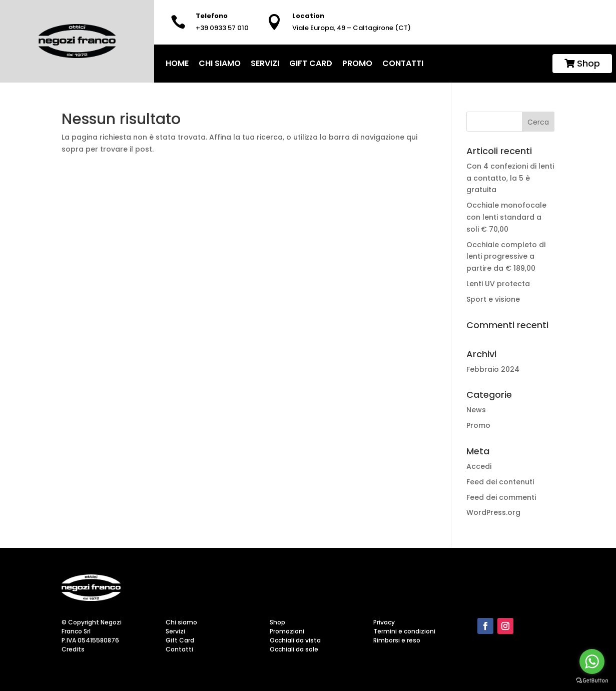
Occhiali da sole (294, 649)
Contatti (403, 63)
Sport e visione (494, 299)
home (177, 63)
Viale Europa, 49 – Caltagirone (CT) (352, 28)
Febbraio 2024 (493, 369)
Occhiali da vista (295, 640)
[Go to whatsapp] (592, 661)
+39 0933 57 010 (222, 28)
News (476, 410)
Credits (73, 649)
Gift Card (311, 63)
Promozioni (287, 631)
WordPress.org (493, 512)
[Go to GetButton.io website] (592, 681)
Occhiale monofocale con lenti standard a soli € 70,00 (506, 217)
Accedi (479, 466)
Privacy (384, 622)
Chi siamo (220, 63)
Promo (357, 63)
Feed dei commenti (501, 497)
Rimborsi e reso (397, 640)
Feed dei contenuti (500, 482)
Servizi (265, 63)
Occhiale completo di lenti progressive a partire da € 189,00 (506, 257)
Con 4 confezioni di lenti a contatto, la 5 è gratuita (510, 178)
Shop (582, 63)
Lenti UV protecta (499, 284)
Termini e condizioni (404, 631)
